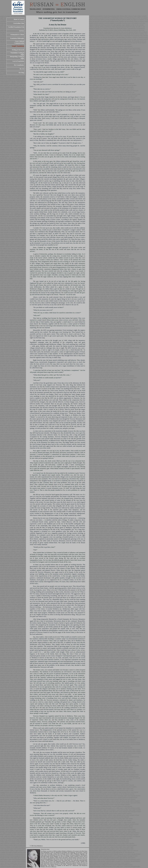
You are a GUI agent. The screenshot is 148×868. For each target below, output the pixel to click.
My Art (22, 69)
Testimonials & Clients (17, 35)
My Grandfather (19, 65)
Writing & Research (18, 50)
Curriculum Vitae (19, 23)
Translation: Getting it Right (17, 54)
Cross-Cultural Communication (19, 42)
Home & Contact (19, 19)
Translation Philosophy (17, 38)
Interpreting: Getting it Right (17, 57)
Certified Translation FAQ (16, 27)
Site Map (21, 73)
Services (22, 31)
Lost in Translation (18, 61)
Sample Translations (18, 46)
